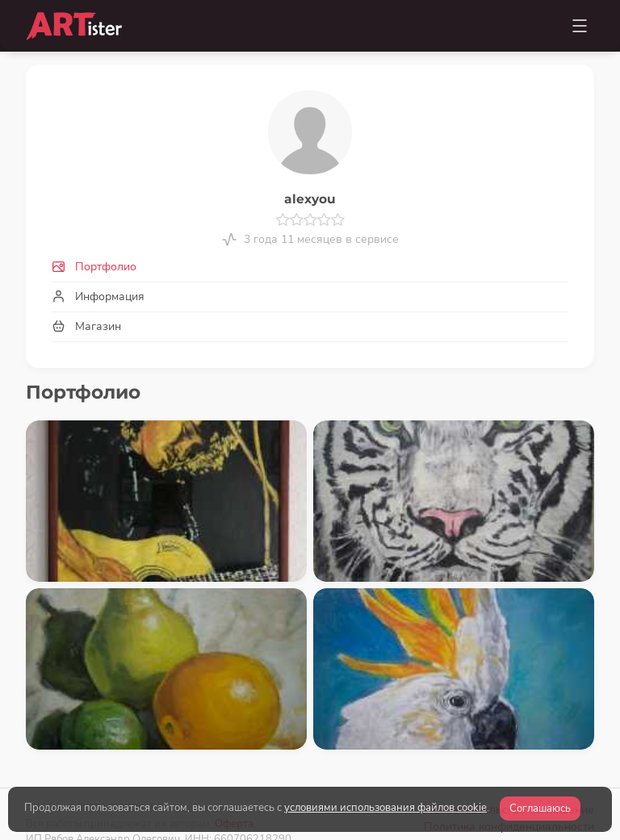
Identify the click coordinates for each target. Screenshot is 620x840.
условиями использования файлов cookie (385, 808)
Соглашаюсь (540, 809)
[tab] (310, 267)
